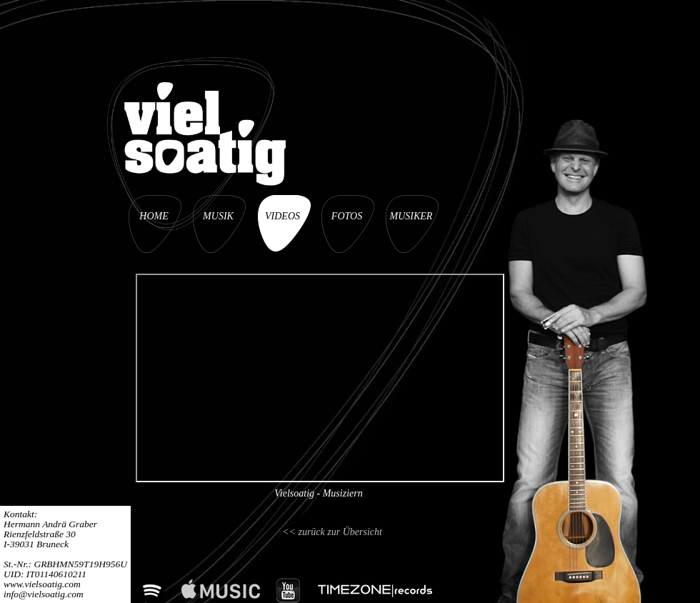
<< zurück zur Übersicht (332, 532)
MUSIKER (411, 216)
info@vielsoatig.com (44, 594)
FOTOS (347, 216)
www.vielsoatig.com (42, 584)
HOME (154, 216)
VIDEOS (282, 216)
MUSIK (218, 216)
